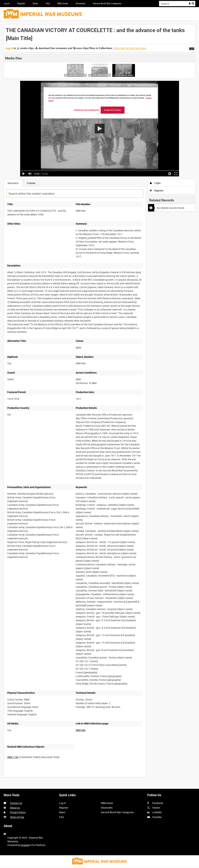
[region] (101, 103)
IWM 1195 (13, 757)
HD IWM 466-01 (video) (75, 75)
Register (21, 3)
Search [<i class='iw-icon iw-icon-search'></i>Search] (193, 3)
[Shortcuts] (192, 48)
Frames (31, 183)
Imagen (25, 845)
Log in (7, 3)
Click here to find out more (130, 48)
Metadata (13, 183)
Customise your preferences (86, 110)
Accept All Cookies (113, 110)
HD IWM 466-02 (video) (99, 75)
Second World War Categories (107, 3)
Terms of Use (17, 817)
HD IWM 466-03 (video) (124, 75)
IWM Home (63, 3)
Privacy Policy (18, 812)
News (35, 3)
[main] (99, 403)
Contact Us (16, 803)
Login (155, 183)
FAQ (48, 3)
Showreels (80, 3)
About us (15, 808)
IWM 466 (81, 730)
